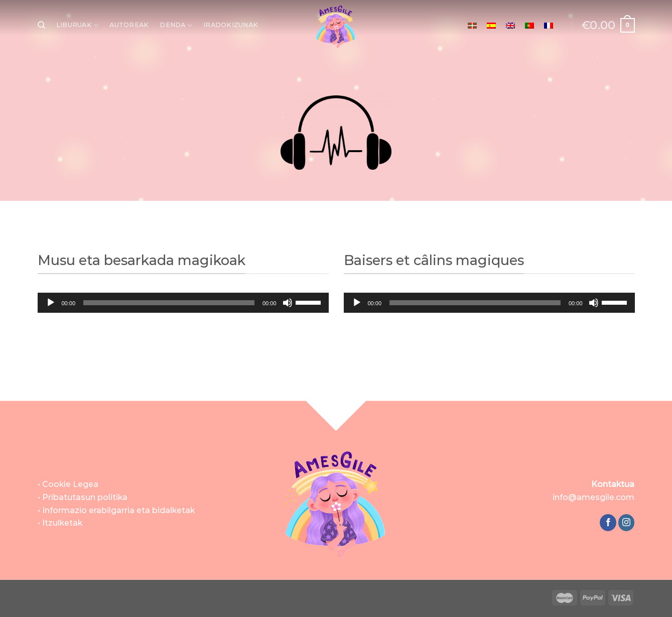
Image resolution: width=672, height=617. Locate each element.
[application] (183, 303)
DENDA (176, 25)
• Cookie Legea (68, 484)
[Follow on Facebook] (608, 523)
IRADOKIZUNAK (231, 25)
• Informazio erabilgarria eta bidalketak (116, 510)
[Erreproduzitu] (51, 303)
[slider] (169, 303)
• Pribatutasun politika (83, 497)
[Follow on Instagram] (627, 523)
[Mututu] (288, 303)
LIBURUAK (78, 25)
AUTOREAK (129, 25)
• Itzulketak (60, 523)
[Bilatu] (41, 25)
